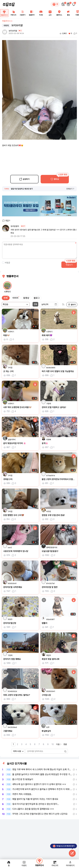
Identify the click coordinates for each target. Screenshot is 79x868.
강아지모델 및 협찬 (50, 587)
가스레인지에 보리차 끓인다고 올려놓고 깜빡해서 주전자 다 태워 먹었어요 (42, 789)
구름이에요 (8, 731)
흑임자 (49, 655)
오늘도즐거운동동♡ (50, 551)
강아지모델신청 (10, 623)
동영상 (26, 298)
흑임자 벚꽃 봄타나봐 (51, 659)
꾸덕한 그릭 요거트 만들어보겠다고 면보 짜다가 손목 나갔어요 (40, 814)
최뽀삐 (49, 440)
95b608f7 (51, 619)
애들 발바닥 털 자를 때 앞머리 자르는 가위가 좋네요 (35, 799)
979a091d (51, 476)
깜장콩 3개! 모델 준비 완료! (53, 515)
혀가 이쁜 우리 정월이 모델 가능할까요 (58, 371)
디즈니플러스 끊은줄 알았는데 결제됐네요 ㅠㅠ (33, 809)
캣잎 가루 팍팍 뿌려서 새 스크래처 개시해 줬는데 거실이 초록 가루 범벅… (42, 770)
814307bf (50, 583)
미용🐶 (6, 335)
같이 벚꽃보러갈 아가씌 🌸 (15, 443)
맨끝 (65, 744)
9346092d (12, 691)
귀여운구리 (8, 479)
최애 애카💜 (47, 335)
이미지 (15, 298)
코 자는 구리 (8, 371)
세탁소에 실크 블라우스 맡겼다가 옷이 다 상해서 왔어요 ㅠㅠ (39, 784)
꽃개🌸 (45, 443)
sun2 (10, 547)
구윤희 (49, 404)
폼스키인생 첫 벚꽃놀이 (23, 779)
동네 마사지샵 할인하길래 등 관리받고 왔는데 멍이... (36, 804)
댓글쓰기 (69, 265)
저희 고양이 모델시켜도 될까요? (17, 695)
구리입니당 (46, 695)
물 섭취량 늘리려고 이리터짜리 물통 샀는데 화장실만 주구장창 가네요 (42, 774)
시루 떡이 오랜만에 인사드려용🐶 (17, 407)
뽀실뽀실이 (46, 731)
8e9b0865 (51, 368)
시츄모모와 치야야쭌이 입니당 (16, 551)
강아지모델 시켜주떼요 (13, 587)
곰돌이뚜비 (12, 440)
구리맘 (10, 368)
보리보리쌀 (13, 31)
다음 (59, 744)
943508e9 (12, 727)
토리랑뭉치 (15, 226)
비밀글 (6, 263)
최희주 (10, 619)
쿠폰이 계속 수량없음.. (22, 794)
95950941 (12, 583)
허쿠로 (49, 512)
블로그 (37, 298)
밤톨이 (45, 623)
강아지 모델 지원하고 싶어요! (54, 407)
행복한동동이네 (52, 547)
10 (53, 744)
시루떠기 (11, 332)
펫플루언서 (7, 21)
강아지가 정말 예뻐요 (12, 659)
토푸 (48, 727)
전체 (6, 298)
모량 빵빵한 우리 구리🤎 (14, 515)
